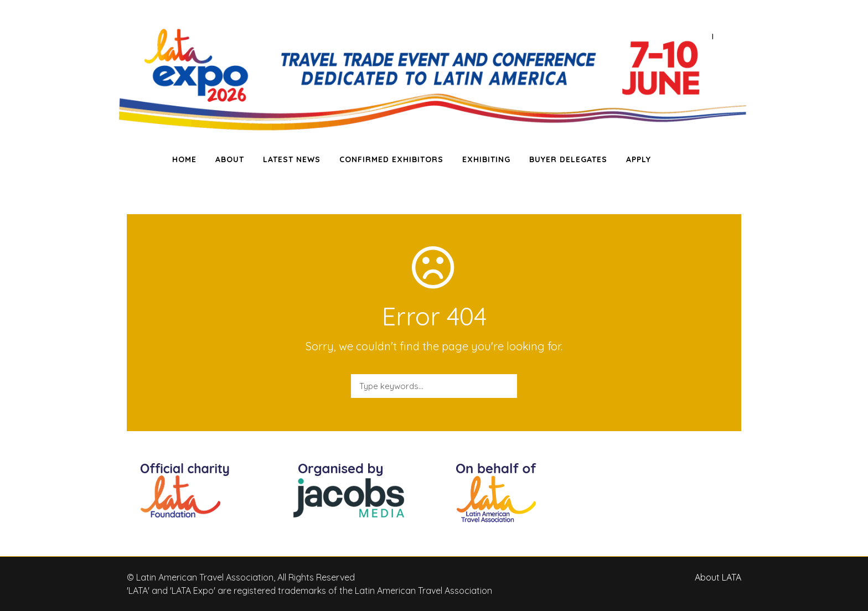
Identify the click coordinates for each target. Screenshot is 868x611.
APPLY (639, 159)
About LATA (718, 577)
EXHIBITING (486, 159)
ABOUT (230, 159)
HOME (184, 159)
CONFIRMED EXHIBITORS (391, 159)
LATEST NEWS (292, 159)
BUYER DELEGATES (568, 159)
